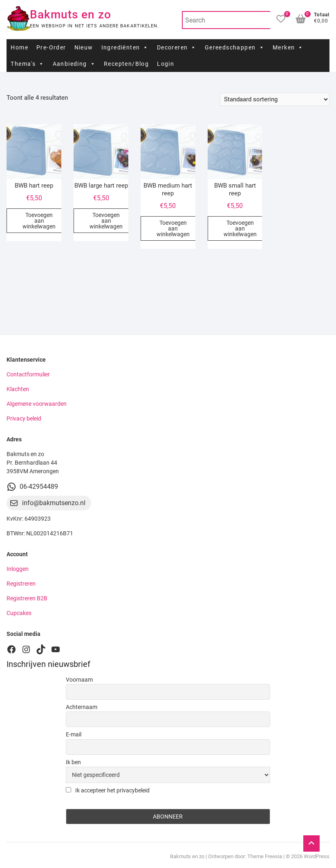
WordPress (317, 856)
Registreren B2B (27, 598)
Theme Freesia (265, 856)
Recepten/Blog (126, 64)
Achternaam (82, 707)
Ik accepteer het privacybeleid (108, 790)
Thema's (27, 64)
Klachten (18, 389)
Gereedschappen (235, 47)
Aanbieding (74, 64)
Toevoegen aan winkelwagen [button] (39, 221)
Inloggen (18, 569)
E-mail (74, 734)
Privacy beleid (24, 418)
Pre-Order (51, 47)
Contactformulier (28, 374)
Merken (288, 47)
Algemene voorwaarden (37, 404)
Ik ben (73, 762)
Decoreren (177, 47)
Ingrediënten (125, 47)
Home (19, 47)
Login (166, 64)
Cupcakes (19, 613)
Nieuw (84, 47)
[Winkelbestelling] (275, 99)
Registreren (21, 584)
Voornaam (79, 680)
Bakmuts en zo (71, 15)
